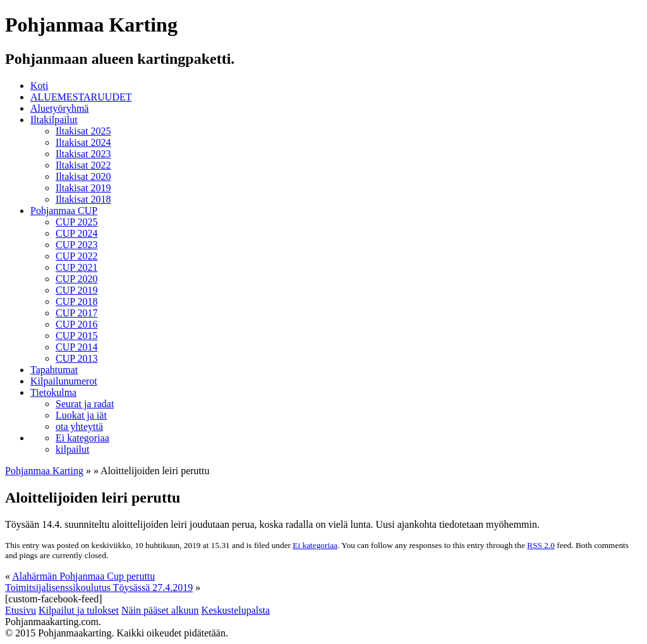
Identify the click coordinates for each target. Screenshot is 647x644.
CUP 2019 (77, 290)
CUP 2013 (77, 358)
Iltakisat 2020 (83, 176)
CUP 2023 (77, 245)
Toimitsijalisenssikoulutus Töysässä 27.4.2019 (99, 587)
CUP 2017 (77, 313)
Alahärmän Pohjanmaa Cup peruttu (83, 576)
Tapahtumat (54, 370)
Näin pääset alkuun (160, 610)
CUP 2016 (77, 324)
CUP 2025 (77, 222)
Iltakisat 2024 (83, 142)
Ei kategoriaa (82, 438)
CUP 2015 (77, 336)
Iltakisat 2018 (83, 199)
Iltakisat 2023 (83, 154)
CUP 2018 (77, 301)
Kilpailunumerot (64, 381)
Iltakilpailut (54, 120)
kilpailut (72, 449)
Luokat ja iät (81, 415)
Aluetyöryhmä (59, 108)
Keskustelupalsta (236, 610)
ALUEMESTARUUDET (81, 97)
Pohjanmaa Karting (44, 471)
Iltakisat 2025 (83, 131)
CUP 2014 (77, 347)
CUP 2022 (77, 256)
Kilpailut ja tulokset (79, 610)
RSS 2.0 (541, 545)
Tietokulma (53, 392)
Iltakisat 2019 (83, 188)
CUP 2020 (77, 279)
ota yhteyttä (79, 426)
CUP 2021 (77, 267)
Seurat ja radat (85, 404)
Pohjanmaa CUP (64, 211)
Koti (39, 86)
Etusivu (21, 610)
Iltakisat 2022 (83, 165)
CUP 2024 (77, 233)
